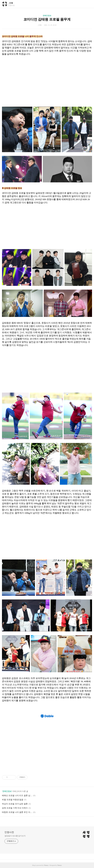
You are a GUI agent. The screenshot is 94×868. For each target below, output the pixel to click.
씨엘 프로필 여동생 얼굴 (13, 800)
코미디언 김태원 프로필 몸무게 (47, 19)
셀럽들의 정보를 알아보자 (15, 836)
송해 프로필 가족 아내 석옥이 (15, 808)
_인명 (11, 3)
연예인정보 (47, 16)
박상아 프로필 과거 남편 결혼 (15, 804)
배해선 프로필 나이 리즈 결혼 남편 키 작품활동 (17, 796)
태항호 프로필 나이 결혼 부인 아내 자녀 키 (17, 812)
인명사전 (9, 832)
